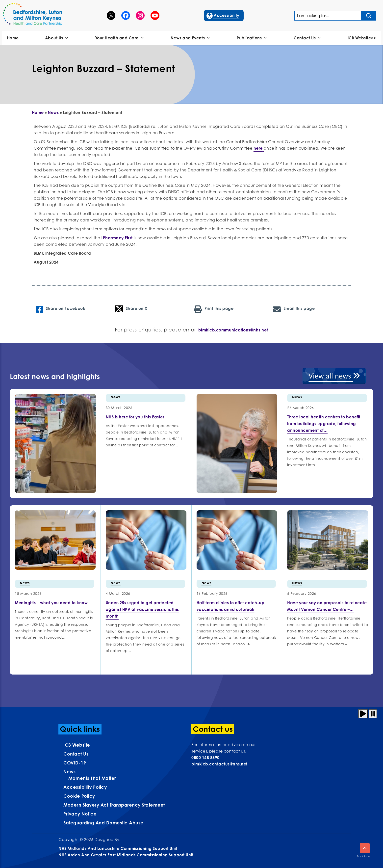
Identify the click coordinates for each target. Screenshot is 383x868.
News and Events (191, 38)
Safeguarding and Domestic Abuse (103, 823)
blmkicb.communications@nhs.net (233, 330)
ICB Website (77, 745)
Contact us (76, 754)
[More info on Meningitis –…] (51, 603)
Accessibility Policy (85, 787)
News (53, 112)
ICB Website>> (362, 38)
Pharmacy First (118, 238)
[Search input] (369, 16)
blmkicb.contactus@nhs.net (219, 764)
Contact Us (307, 38)
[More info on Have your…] (327, 606)
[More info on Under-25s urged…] (142, 609)
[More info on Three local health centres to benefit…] (324, 424)
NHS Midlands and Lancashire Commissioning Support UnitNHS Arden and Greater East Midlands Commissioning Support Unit (126, 852)
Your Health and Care (120, 38)
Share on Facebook (61, 309)
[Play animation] (363, 714)
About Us (57, 38)
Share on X (131, 309)
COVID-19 (75, 763)
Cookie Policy (79, 796)
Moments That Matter (92, 778)
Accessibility (223, 15)
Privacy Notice (80, 814)
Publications (252, 38)
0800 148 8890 (205, 758)
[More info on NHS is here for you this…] (135, 417)
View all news (334, 376)
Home (13, 38)
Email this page (294, 309)
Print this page (214, 309)
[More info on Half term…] (231, 606)
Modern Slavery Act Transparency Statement (114, 805)
